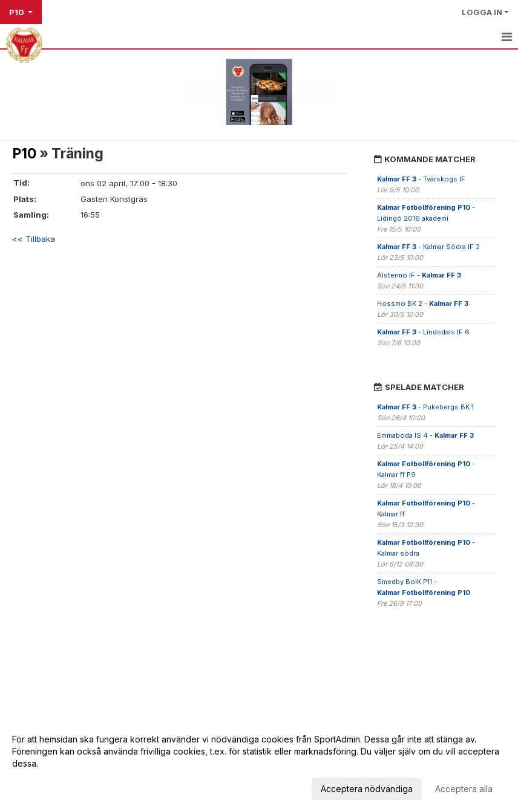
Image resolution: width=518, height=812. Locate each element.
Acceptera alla (464, 789)
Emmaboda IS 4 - (425, 435)
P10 (24, 154)
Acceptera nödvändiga (367, 789)
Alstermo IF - (419, 275)
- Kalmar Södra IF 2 (428, 247)
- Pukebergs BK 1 (425, 407)
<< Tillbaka (34, 239)
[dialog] (259, 764)
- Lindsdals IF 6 (423, 332)
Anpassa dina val (46, 787)
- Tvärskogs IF (421, 179)
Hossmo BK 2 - (423, 304)
